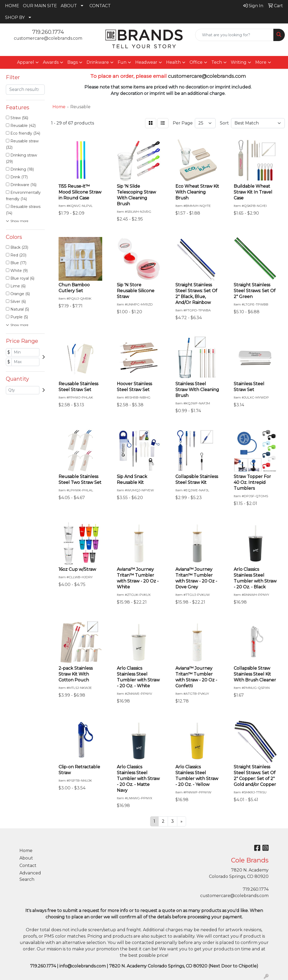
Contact (28, 865)
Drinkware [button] (98, 62)
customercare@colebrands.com (48, 38)
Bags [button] (73, 62)
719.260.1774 (48, 32)
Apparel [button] (26, 62)
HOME (12, 6)
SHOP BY (15, 17)
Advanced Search (30, 876)
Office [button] (196, 62)
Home (26, 851)
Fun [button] (122, 62)
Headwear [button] (146, 62)
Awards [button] (51, 62)
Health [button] (173, 62)
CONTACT (100, 6)
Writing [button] (239, 62)
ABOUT (69, 6)
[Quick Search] (234, 35)
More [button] (261, 62)
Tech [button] (217, 62)
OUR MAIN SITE (40, 6)
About (26, 858)
